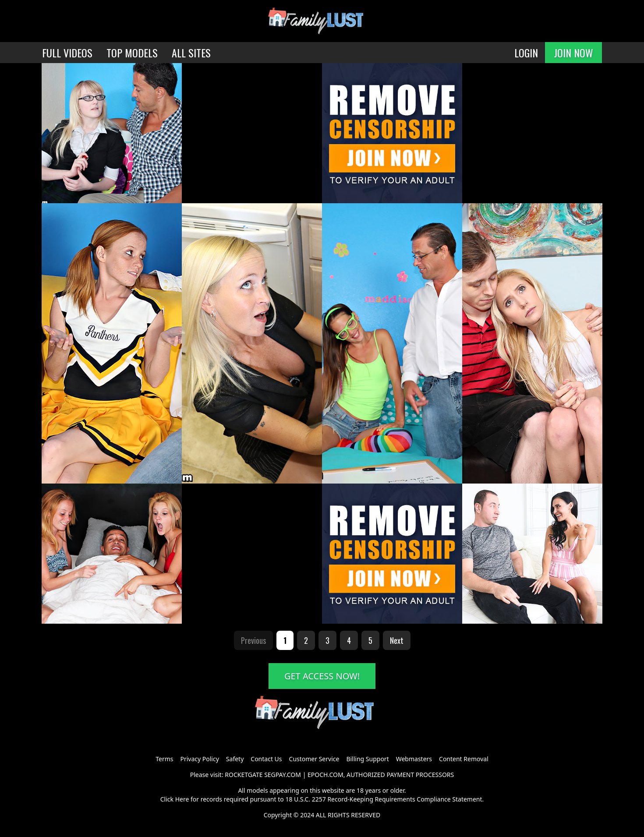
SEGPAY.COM (283, 775)
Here (182, 799)
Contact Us (266, 759)
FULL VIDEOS (67, 53)
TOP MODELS (132, 53)
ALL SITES (191, 53)
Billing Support (367, 759)
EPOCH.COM (326, 775)
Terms (164, 759)
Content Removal (464, 759)
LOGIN (526, 53)
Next (397, 640)
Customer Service (314, 759)
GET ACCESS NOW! (322, 676)
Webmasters (414, 759)
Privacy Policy (199, 759)
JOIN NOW (573, 53)
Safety (235, 759)
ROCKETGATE (244, 775)
